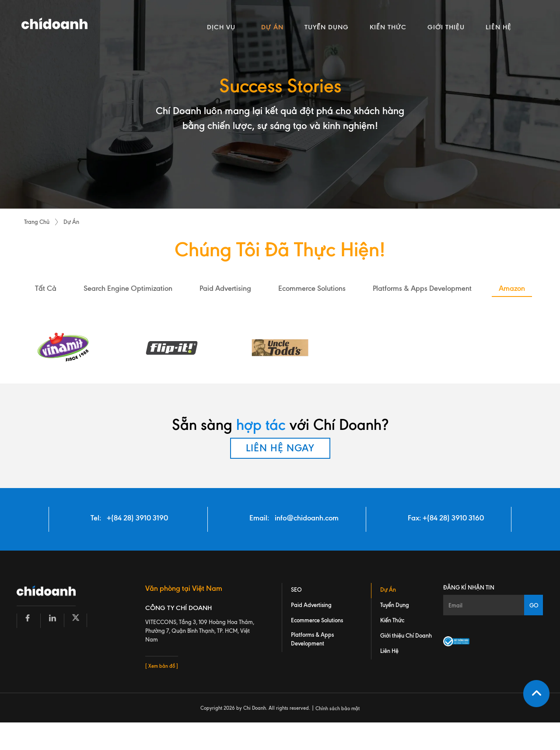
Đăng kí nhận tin (469, 587)
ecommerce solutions (312, 288)
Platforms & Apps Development (312, 639)
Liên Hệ (389, 651)
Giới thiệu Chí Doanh (406, 635)
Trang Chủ (37, 222)
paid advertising (225, 288)
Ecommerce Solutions (317, 620)
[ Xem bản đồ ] (162, 666)
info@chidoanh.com (307, 518)
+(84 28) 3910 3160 (453, 518)
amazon (512, 288)
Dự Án (71, 222)
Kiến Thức (392, 620)
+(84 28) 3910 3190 (137, 518)
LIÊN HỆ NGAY (280, 448)
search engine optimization (128, 288)
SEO (296, 590)
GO (534, 605)
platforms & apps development (422, 288)
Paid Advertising (311, 605)
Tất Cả (46, 288)
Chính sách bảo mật (338, 708)
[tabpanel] (280, 104)
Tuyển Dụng (395, 605)
